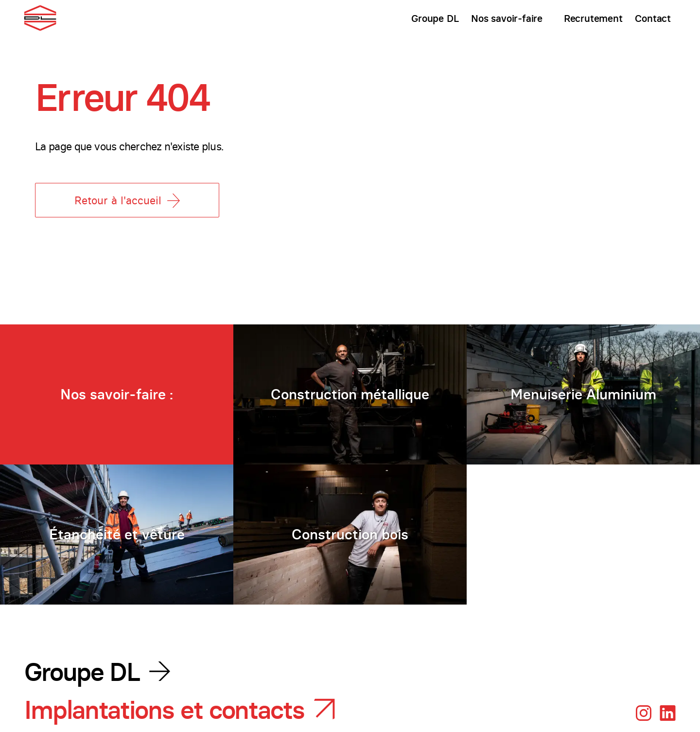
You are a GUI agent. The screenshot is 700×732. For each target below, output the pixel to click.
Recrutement (593, 18)
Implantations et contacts (164, 710)
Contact (653, 18)
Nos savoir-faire (507, 18)
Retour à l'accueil (127, 201)
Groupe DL (435, 18)
